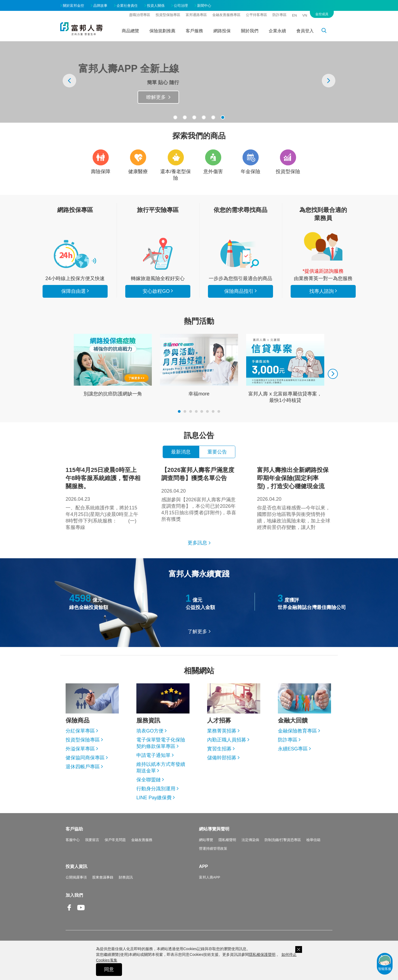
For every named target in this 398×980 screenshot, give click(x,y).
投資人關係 (156, 6)
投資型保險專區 (168, 15)
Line (93, 908)
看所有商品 (75, 254)
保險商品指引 (240, 254)
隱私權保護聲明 (262, 954)
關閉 (299, 949)
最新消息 (181, 452)
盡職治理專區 (140, 15)
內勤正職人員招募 (227, 740)
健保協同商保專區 (85, 758)
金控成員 (322, 14)
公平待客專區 (256, 15)
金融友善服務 (142, 840)
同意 (109, 969)
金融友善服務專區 (226, 15)
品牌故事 (100, 6)
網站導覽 (206, 840)
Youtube (81, 912)
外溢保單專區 (80, 749)
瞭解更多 (176, 97)
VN (305, 15)
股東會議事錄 (103, 877)
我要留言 (92, 840)
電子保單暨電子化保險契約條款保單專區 (161, 743)
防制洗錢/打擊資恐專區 (283, 840)
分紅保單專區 (80, 731)
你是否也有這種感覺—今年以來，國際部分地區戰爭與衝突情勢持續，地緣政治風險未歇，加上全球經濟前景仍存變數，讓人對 (295, 498)
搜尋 (327, 31)
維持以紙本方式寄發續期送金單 (161, 767)
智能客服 (385, 962)
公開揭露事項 (76, 877)
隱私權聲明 (227, 840)
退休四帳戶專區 (83, 767)
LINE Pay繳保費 (154, 798)
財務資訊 (126, 877)
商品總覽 (130, 31)
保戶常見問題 (115, 840)
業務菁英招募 (222, 731)
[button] (175, 117)
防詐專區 (280, 15)
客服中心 (73, 840)
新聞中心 (204, 6)
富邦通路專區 (196, 15)
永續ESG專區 (293, 749)
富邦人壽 (81, 29)
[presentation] (69, 81)
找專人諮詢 (323, 246)
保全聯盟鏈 (149, 780)
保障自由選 (73, 291)
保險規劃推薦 (162, 31)
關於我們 (250, 31)
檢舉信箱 (313, 840)
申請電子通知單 (153, 755)
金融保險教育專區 (297, 731)
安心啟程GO (158, 254)
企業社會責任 (127, 6)
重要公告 (217, 452)
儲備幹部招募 (222, 758)
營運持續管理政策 (213, 849)
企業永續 (277, 31)
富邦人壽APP (210, 877)
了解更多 (197, 632)
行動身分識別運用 (156, 789)
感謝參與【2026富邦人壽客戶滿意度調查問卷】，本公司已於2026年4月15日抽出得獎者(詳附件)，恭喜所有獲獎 (199, 494)
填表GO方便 (150, 731)
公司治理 (181, 6)
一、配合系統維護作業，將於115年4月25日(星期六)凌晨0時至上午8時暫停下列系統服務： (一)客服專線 (103, 498)
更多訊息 (197, 543)
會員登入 (305, 31)
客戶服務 (194, 31)
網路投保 (222, 31)
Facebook (69, 912)
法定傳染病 (250, 840)
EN (294, 15)
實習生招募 (219, 749)
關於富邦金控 (73, 6)
